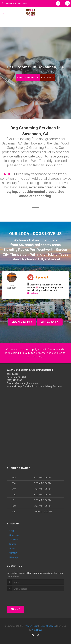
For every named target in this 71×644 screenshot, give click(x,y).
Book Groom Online (28, 77)
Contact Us (48, 77)
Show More (33, 292)
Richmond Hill (33, 258)
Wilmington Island (44, 253)
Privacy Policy (31, 624)
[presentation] (23, 595)
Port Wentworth (42, 249)
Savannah (26, 245)
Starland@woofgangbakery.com (23, 381)
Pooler (23, 249)
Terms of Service (47, 624)
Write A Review (50, 320)
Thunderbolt (19, 253)
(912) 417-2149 (14, 378)
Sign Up (15, 607)
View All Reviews (22, 320)
